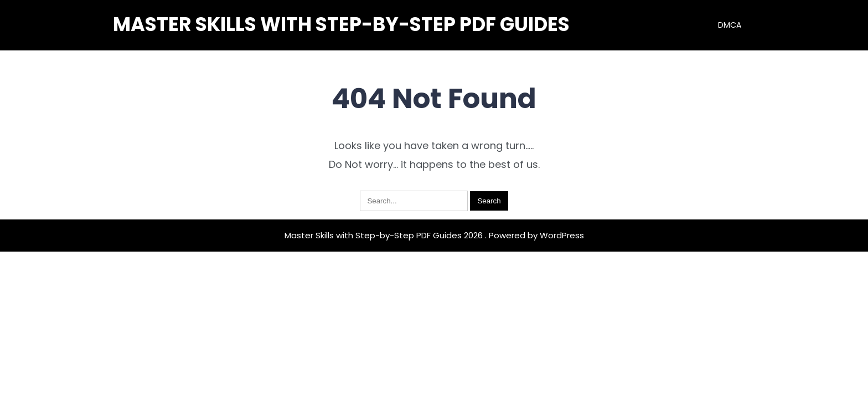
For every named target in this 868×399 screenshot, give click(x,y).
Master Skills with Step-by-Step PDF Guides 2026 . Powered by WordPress (434, 235)
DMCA (730, 25)
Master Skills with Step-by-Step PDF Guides (341, 24)
